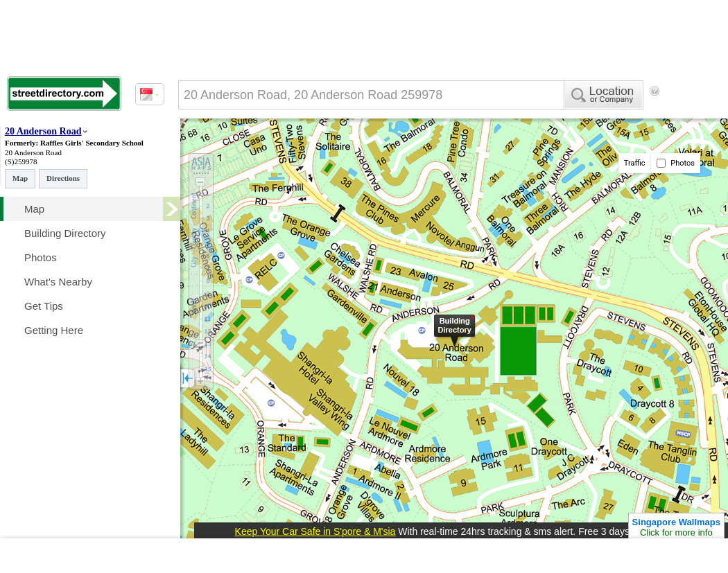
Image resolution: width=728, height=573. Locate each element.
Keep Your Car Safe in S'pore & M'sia (315, 531)
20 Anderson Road (43, 131)
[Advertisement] (236, 148)
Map (20, 178)
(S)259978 (21, 161)
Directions (63, 178)
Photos (676, 163)
